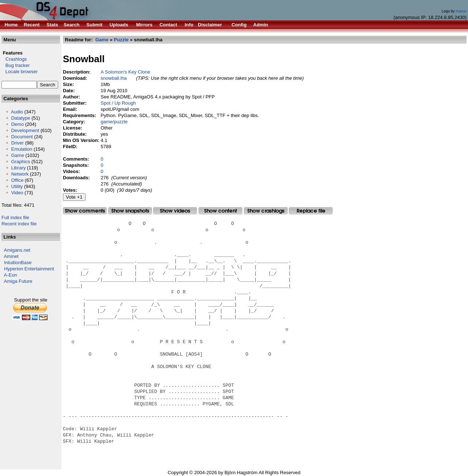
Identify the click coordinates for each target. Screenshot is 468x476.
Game (17, 155)
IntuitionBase (18, 263)
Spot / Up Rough (118, 103)
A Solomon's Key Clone (125, 72)
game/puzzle (114, 122)
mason (461, 11)
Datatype (20, 118)
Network (20, 174)
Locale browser (20, 72)
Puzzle (121, 40)
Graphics (20, 162)
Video (17, 193)
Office (17, 180)
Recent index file (19, 224)
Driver (17, 143)
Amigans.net (17, 250)
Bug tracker (16, 65)
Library (18, 168)
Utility (17, 186)
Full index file (15, 218)
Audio (17, 112)
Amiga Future (18, 281)
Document (22, 137)
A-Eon (11, 275)
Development (25, 130)
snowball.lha (114, 78)
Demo (17, 124)
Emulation (22, 149)
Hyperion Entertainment (29, 269)
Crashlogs (14, 59)
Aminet (11, 256)
